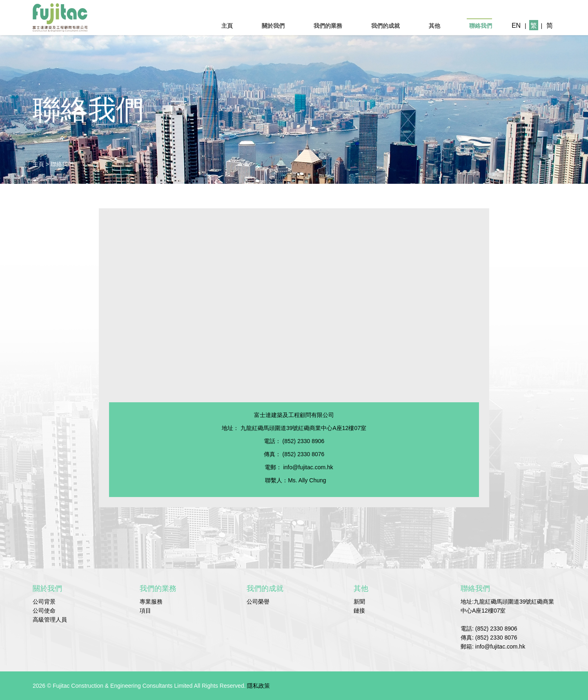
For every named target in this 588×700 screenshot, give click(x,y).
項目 (145, 611)
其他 (434, 26)
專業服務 (151, 602)
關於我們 (273, 26)
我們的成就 (385, 26)
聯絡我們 (481, 26)
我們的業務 (328, 26)
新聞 (359, 602)
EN (516, 26)
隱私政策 (258, 686)
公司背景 (44, 602)
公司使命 (44, 611)
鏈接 (359, 611)
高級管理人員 (50, 620)
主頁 (227, 26)
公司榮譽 (258, 602)
